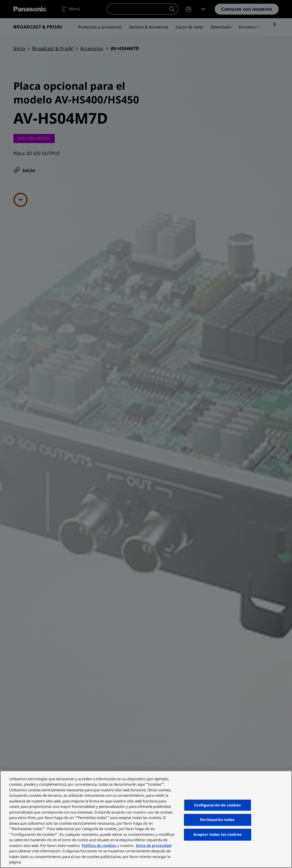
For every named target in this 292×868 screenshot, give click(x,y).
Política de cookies (99, 845)
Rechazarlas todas (217, 820)
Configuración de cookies (217, 805)
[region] (146, 819)
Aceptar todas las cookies (218, 834)
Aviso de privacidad (154, 845)
